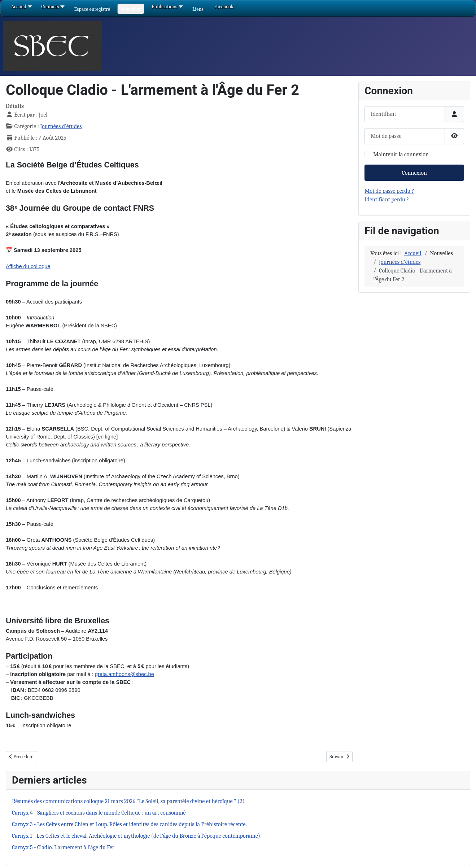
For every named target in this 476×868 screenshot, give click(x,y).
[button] (92, 9)
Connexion (414, 173)
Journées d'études (61, 126)
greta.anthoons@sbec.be (125, 674)
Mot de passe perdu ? (389, 191)
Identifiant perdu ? (387, 200)
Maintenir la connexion (401, 154)
